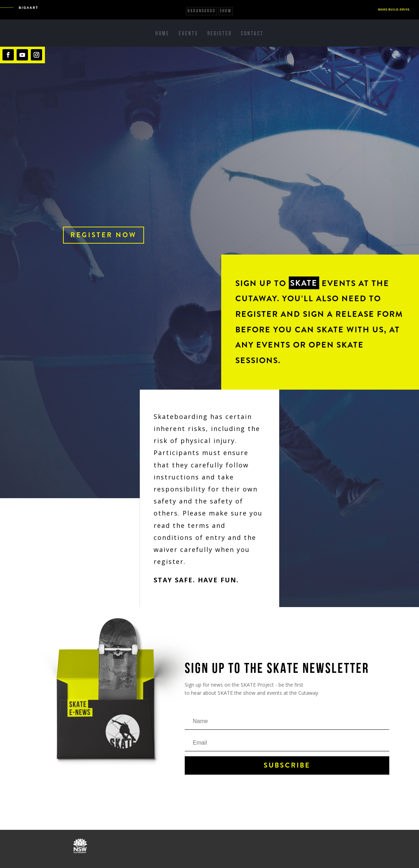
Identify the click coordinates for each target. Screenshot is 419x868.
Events (188, 34)
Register (220, 34)
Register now (104, 235)
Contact (252, 34)
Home (162, 34)
